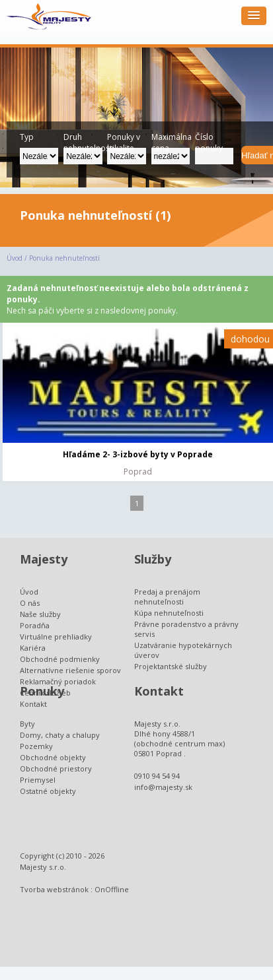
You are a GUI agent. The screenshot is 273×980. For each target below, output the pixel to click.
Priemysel (38, 780)
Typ (27, 137)
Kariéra (33, 648)
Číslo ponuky (209, 140)
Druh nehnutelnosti (83, 140)
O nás (30, 603)
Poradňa (35, 625)
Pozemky (36, 746)
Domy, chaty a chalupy (60, 735)
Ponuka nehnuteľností (64, 258)
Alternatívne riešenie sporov (70, 670)
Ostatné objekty (48, 791)
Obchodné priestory (56, 768)
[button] (254, 16)
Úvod (15, 258)
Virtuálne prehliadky (56, 637)
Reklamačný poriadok (58, 681)
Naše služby (40, 614)
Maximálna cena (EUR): (171, 140)
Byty (27, 724)
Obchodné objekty (53, 757)
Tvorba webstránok (54, 889)
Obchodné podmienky (60, 659)
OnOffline (112, 889)
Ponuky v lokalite (124, 140)
